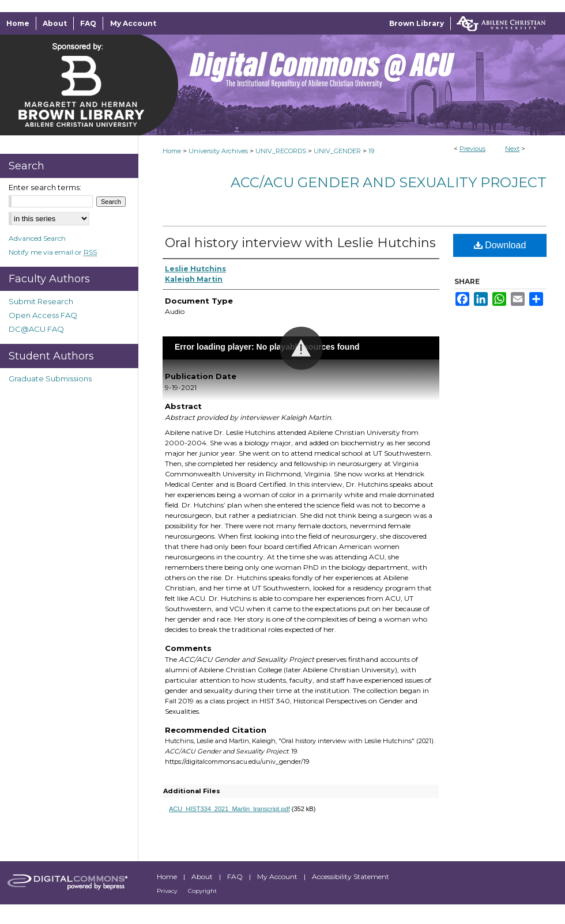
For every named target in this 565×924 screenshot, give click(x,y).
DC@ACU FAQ (36, 329)
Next (512, 149)
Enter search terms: (45, 187)
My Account (278, 876)
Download (500, 245)
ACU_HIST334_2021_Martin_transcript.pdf (229, 809)
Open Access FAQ (43, 315)
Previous (472, 149)
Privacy (168, 891)
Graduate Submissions (50, 378)
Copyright (202, 891)
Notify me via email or (53, 252)
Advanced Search (37, 238)
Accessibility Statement (351, 876)
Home (172, 151)
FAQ (236, 876)
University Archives (218, 151)
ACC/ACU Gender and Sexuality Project (389, 182)
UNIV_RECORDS (281, 151)
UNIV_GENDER (337, 151)
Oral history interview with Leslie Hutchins (300, 243)
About (203, 876)
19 (371, 151)
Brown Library (417, 23)
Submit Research (41, 301)
